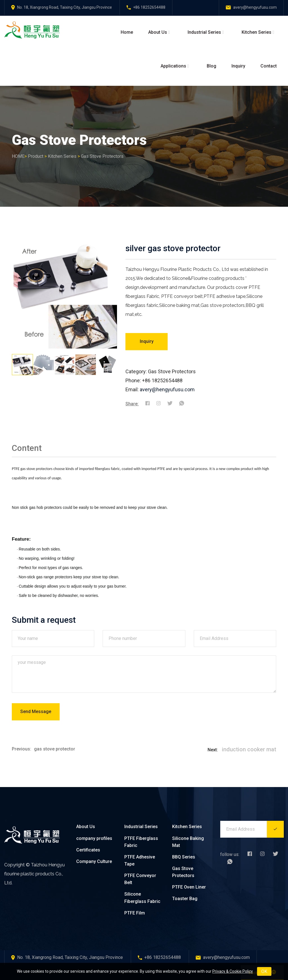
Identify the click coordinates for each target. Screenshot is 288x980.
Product (36, 156)
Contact (269, 66)
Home (127, 32)
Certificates (88, 850)
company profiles (94, 838)
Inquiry (238, 66)
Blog (211, 66)
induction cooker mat (249, 749)
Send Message (36, 712)
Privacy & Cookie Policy (233, 971)
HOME (18, 156)
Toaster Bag (185, 899)
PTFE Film (135, 913)
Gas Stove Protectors (102, 156)
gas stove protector (55, 749)
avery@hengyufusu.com (167, 389)
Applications (173, 66)
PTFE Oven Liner (189, 887)
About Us (158, 32)
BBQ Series (184, 857)
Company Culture (94, 861)
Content (27, 448)
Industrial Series (204, 32)
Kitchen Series (256, 32)
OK (264, 971)
